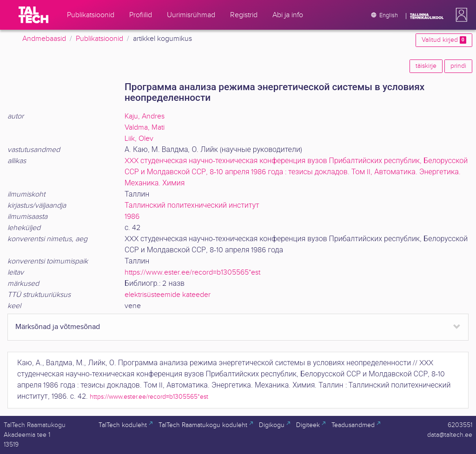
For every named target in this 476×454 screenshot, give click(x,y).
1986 (132, 217)
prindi (458, 66)
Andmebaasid (44, 39)
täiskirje (426, 66)
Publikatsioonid (99, 39)
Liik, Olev (139, 139)
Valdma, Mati (145, 128)
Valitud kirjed (444, 40)
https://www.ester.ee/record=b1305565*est (192, 273)
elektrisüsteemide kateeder (168, 295)
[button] (460, 15)
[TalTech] (33, 15)
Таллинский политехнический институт (192, 206)
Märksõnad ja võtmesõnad (58, 327)
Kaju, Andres (145, 116)
